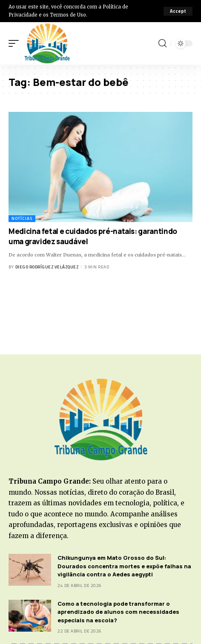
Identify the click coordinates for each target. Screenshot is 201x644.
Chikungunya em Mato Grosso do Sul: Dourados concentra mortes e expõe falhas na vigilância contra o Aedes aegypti (124, 566)
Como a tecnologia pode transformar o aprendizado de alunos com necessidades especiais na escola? (118, 612)
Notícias (22, 218)
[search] (162, 43)
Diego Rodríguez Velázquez (47, 267)
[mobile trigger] (16, 43)
